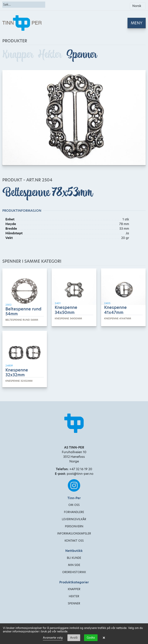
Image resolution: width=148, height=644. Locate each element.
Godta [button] (91, 638)
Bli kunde (74, 558)
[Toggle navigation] (137, 23)
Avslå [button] (74, 638)
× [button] (104, 638)
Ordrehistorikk (74, 572)
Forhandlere (74, 512)
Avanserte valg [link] (53, 638)
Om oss (74, 505)
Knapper (19, 54)
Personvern (74, 526)
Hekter (51, 54)
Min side (74, 565)
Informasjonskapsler (74, 534)
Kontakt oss (74, 541)
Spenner (82, 54)
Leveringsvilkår (74, 519)
